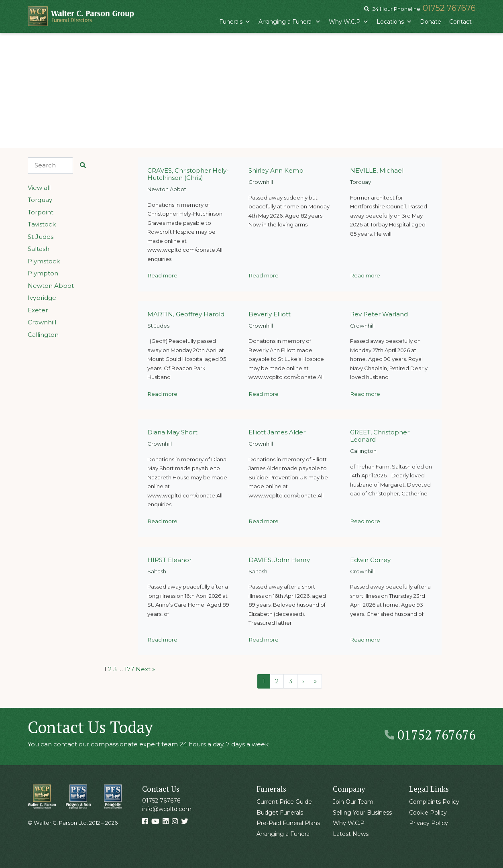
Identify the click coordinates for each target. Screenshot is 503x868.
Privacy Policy (429, 823)
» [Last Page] (315, 681)
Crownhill (42, 322)
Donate (431, 22)
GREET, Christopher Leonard (380, 436)
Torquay (40, 200)
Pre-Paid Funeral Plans (288, 823)
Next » (145, 669)
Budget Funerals (280, 813)
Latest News (351, 834)
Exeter (38, 310)
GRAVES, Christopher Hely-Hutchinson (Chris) (188, 174)
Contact (460, 22)
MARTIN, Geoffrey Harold (186, 314)
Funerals (235, 22)
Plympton (43, 273)
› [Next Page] (303, 681)
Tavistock (42, 224)
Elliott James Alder (277, 432)
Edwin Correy (370, 560)
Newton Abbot (51, 286)
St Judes (41, 237)
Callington (43, 335)
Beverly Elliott (270, 314)
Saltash (39, 249)
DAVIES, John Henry (279, 560)
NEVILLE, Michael (377, 170)
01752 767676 (449, 8)
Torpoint (41, 212)
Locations (394, 22)
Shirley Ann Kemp (276, 170)
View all (39, 188)
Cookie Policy (428, 813)
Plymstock (44, 261)
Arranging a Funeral (290, 22)
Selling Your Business (362, 813)
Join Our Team (353, 802)
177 (129, 669)
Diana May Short (172, 432)
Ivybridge (42, 298)
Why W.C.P (349, 22)
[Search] (50, 166)
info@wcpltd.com (167, 809)
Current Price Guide (284, 802)
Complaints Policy (434, 802)
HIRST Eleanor (169, 560)
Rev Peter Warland (379, 314)
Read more (163, 275)
